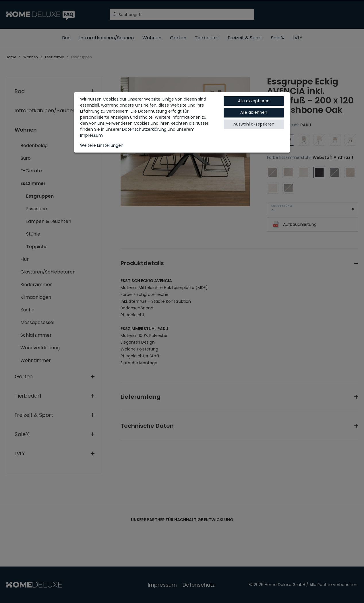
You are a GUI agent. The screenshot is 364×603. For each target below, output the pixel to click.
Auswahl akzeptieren (254, 124)
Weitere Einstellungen (102, 145)
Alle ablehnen (254, 112)
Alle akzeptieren (254, 101)
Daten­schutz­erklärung (144, 129)
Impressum (91, 135)
